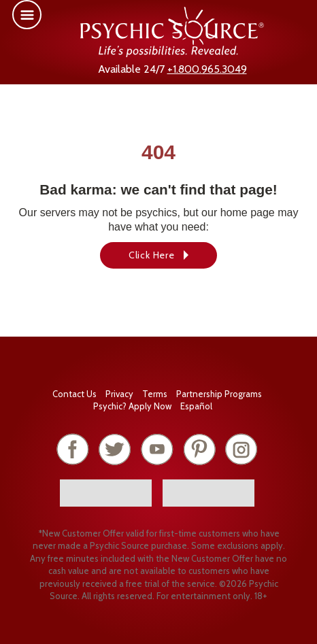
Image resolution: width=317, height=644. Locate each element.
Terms (155, 394)
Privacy (119, 394)
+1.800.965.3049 (207, 69)
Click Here (152, 255)
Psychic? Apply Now (132, 406)
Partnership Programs (219, 394)
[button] (27, 15)
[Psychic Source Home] (172, 53)
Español (196, 406)
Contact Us (74, 394)
